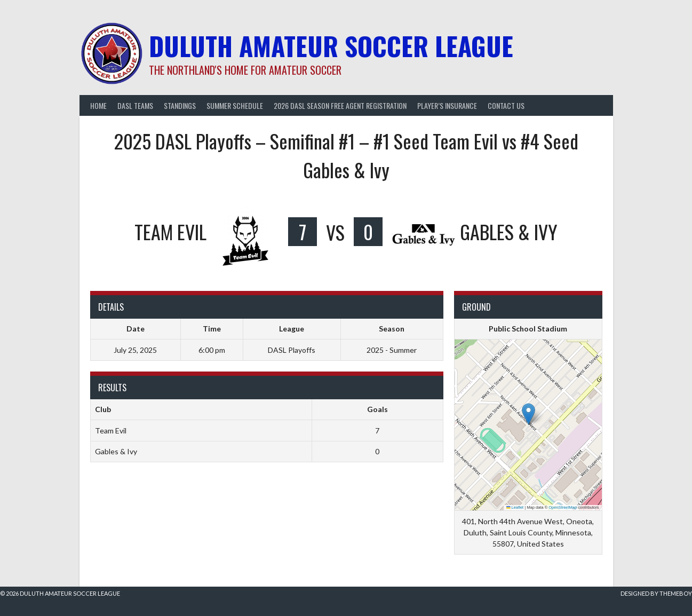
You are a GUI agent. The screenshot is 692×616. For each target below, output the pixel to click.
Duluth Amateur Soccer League (331, 46)
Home (98, 105)
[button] (528, 414)
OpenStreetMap (563, 507)
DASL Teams (135, 105)
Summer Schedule (235, 105)
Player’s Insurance (447, 105)
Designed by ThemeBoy (656, 593)
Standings (180, 105)
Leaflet (515, 507)
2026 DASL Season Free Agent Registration (340, 105)
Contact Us (506, 105)
